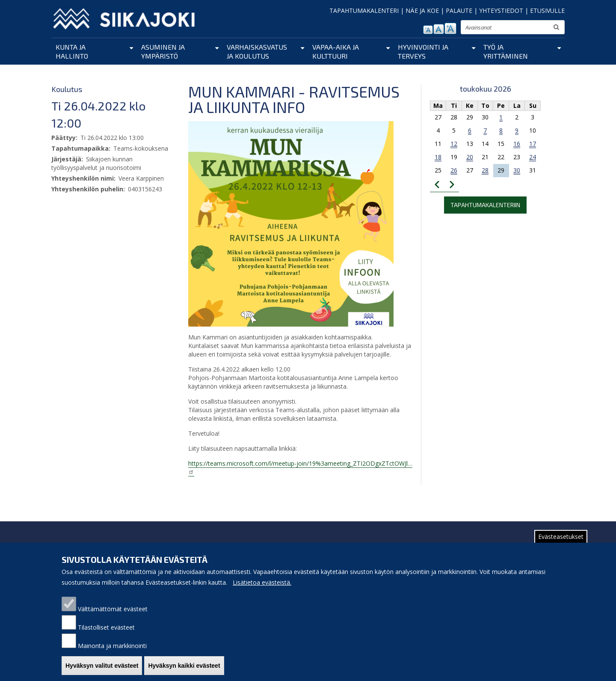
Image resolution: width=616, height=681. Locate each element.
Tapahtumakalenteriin (485, 205)
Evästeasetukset (561, 543)
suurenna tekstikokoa (450, 28)
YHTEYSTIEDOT (501, 10)
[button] (291, 223)
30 (517, 170)
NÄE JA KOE (422, 10)
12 (454, 144)
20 (470, 157)
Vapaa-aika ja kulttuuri (336, 51)
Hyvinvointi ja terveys (423, 51)
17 (533, 144)
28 (485, 170)
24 (533, 157)
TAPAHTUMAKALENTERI (364, 10)
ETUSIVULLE (547, 10)
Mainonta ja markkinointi (112, 653)
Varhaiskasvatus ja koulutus (257, 51)
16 (517, 144)
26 (454, 170)
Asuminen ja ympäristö (163, 51)
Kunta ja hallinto (72, 51)
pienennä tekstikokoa (428, 30)
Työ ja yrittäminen (506, 51)
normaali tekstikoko (439, 29)
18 (438, 157)
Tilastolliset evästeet (106, 634)
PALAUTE (459, 10)
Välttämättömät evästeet (113, 616)
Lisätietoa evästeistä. (262, 589)
